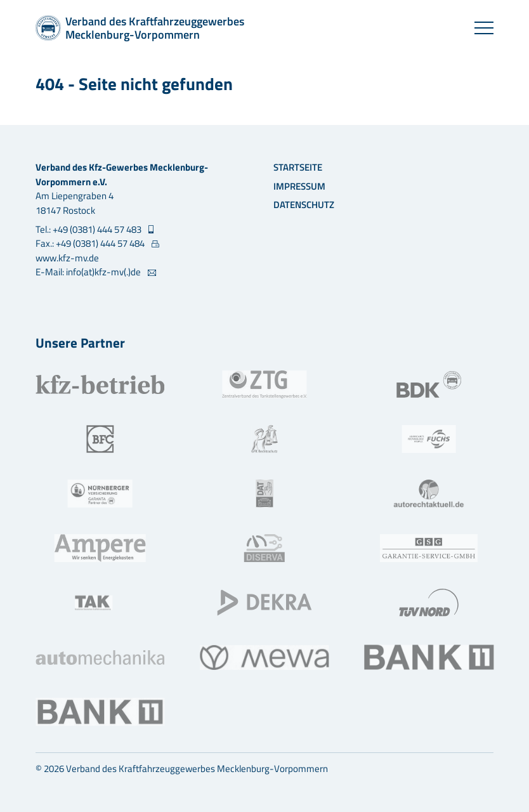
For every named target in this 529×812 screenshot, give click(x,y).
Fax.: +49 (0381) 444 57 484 (91, 244)
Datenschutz (304, 205)
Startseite (298, 167)
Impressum (299, 186)
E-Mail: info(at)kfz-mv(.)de (89, 272)
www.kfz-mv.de (67, 258)
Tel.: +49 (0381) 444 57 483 (89, 230)
